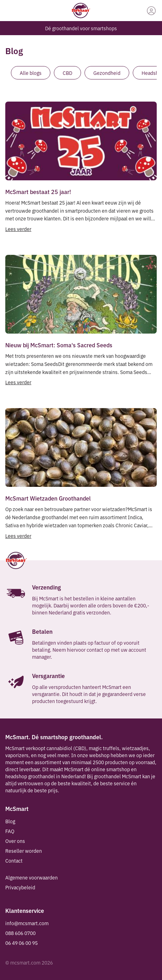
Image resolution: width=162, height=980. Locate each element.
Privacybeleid (20, 887)
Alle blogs (31, 73)
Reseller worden (24, 851)
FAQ (10, 831)
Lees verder (18, 229)
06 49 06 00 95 (21, 943)
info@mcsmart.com (27, 923)
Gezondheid (107, 73)
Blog (10, 821)
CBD (67, 73)
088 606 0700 (20, 933)
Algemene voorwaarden (32, 877)
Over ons (15, 841)
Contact (14, 860)
